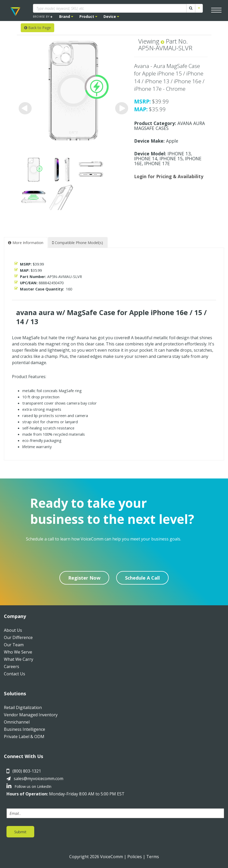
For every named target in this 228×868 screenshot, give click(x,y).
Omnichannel (17, 722)
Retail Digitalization (23, 707)
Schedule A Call (142, 578)
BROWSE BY (43, 16)
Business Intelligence (25, 729)
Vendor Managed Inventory (31, 715)
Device (111, 16)
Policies (135, 857)
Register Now (84, 578)
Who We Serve (18, 652)
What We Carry (19, 659)
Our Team (14, 645)
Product (88, 16)
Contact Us (15, 674)
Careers (12, 666)
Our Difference (18, 637)
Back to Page (37, 28)
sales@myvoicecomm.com (39, 779)
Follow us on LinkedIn (29, 786)
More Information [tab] (26, 242)
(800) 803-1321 (27, 771)
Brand (66, 16)
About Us (13, 630)
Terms (153, 857)
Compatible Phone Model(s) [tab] (78, 242)
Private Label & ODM (24, 737)
